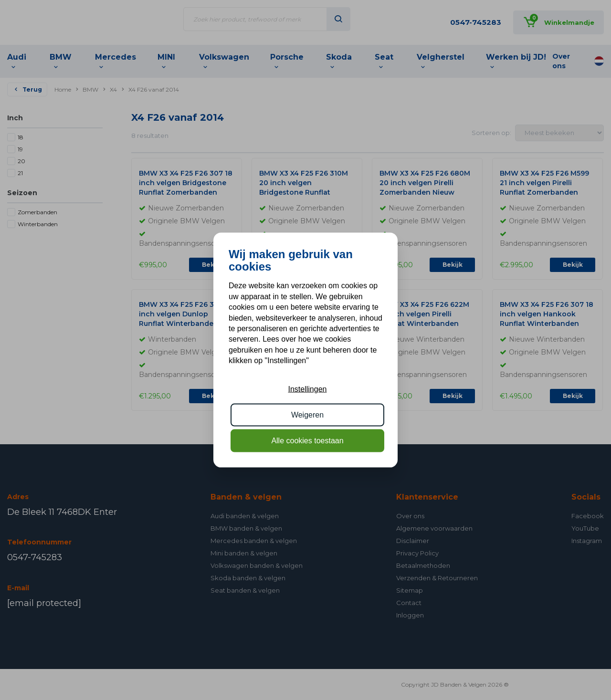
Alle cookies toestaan (307, 441)
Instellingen (308, 389)
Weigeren (307, 415)
